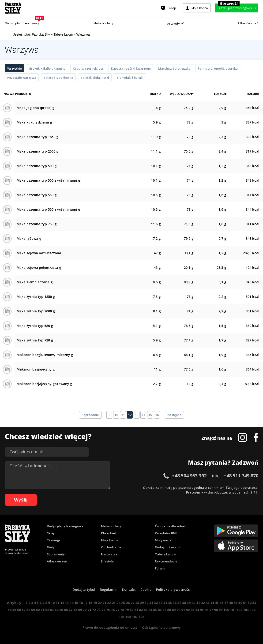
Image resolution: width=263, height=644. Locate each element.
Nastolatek (109, 554)
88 (169, 610)
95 (202, 610)
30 (147, 603)
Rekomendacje (166, 561)
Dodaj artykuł (84, 590)
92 (188, 610)
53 (254, 603)
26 (128, 603)
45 (217, 603)
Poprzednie (90, 415)
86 (160, 610)
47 (226, 603)
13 (137, 415)
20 (100, 603)
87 (164, 610)
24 (118, 603)
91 (183, 610)
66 (66, 610)
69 (80, 610)
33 (161, 603)
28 (137, 603)
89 (174, 610)
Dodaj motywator (168, 547)
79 (127, 610)
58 (28, 610)
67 (71, 610)
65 (61, 610)
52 (250, 603)
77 (117, 610)
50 (240, 603)
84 (150, 610)
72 (94, 610)
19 (95, 603)
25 (123, 603)
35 (170, 603)
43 (207, 603)
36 (175, 603)
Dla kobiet (109, 533)
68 (75, 610)
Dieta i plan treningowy (23, 22)
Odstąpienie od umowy (161, 627)
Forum (160, 568)
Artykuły (175, 24)
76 (113, 610)
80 (131, 610)
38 (184, 603)
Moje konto (109, 540)
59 (33, 610)
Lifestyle (107, 561)
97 (211, 610)
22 (109, 603)
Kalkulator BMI (166, 533)
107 (135, 617)
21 (104, 603)
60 (38, 610)
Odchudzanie (111, 547)
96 (207, 610)
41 (198, 603)
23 (114, 603)
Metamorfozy (103, 23)
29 (142, 603)
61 (42, 610)
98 (216, 610)
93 (192, 610)
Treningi (53, 540)
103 (246, 610)
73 (99, 610)
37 (179, 603)
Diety (51, 547)
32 (156, 603)
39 (189, 603)
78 (122, 610)
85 (155, 610)
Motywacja (163, 540)
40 (193, 603)
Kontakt (129, 590)
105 (122, 617)
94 (197, 610)
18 (90, 603)
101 (233, 610)
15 (150, 415)
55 (14, 610)
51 (245, 603)
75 (108, 610)
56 (19, 610)
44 (212, 603)
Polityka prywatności (173, 590)
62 (47, 610)
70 (85, 610)
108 (141, 617)
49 (236, 603)
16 (157, 415)
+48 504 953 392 (189, 476)
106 (128, 617)
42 (203, 603)
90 (178, 610)
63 (52, 610)
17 (86, 603)
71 (89, 610)
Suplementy (56, 554)
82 (141, 610)
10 (116, 415)
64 (56, 610)
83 (146, 610)
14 (143, 415)
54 (10, 610)
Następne (174, 415)
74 (103, 610)
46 (222, 603)
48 (231, 603)
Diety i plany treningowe (65, 526)
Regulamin (109, 590)
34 (165, 603)
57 (24, 610)
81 (136, 610)
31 (151, 603)
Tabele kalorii (165, 554)
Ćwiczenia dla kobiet (170, 526)
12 (130, 415)
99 (221, 610)
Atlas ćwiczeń (248, 23)
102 (239, 610)
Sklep (51, 533)
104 (252, 610)
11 (123, 415)
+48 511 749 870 (241, 476)
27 (132, 603)
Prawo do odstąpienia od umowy (110, 627)
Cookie (146, 590)
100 (226, 610)
